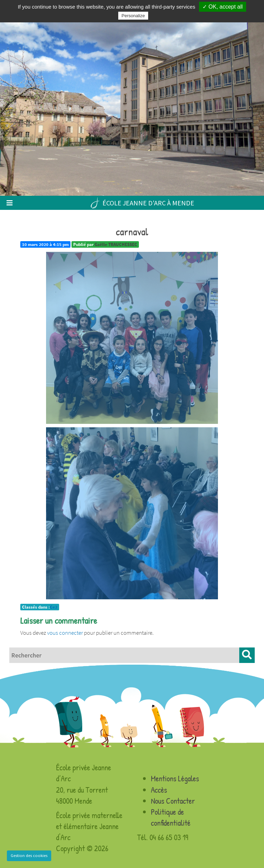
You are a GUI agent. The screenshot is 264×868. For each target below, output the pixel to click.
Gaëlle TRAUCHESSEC (116, 244)
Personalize (133, 16)
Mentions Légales (175, 778)
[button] (247, 655)
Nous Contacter (173, 801)
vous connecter (65, 633)
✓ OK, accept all (223, 7)
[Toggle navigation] (9, 203)
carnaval (132, 232)
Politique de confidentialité (171, 817)
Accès (159, 790)
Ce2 (54, 607)
